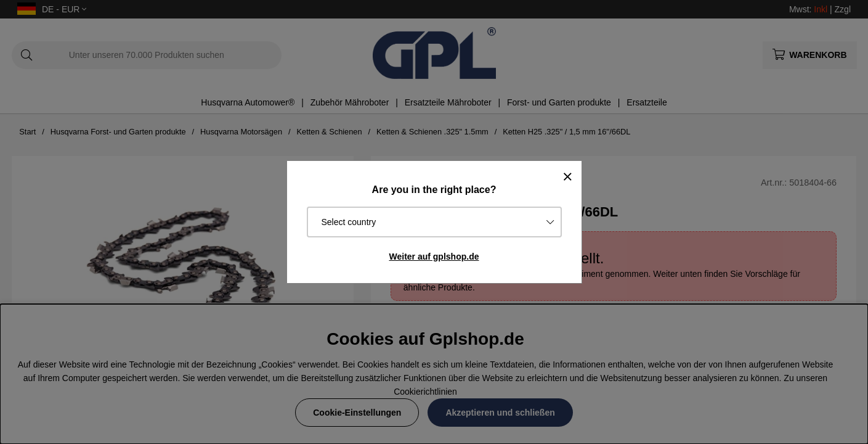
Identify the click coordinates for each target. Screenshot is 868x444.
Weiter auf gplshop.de (434, 257)
